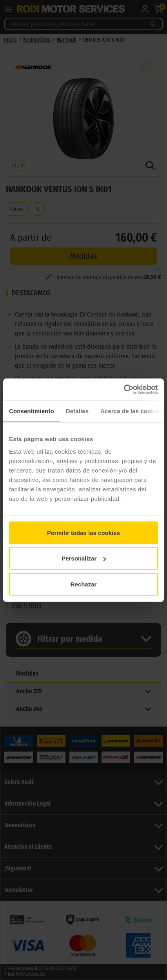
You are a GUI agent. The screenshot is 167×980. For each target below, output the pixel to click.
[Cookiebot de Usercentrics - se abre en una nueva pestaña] (124, 389)
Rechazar (84, 584)
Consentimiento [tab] (32, 411)
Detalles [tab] (77, 411)
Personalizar (84, 558)
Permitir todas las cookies (83, 532)
